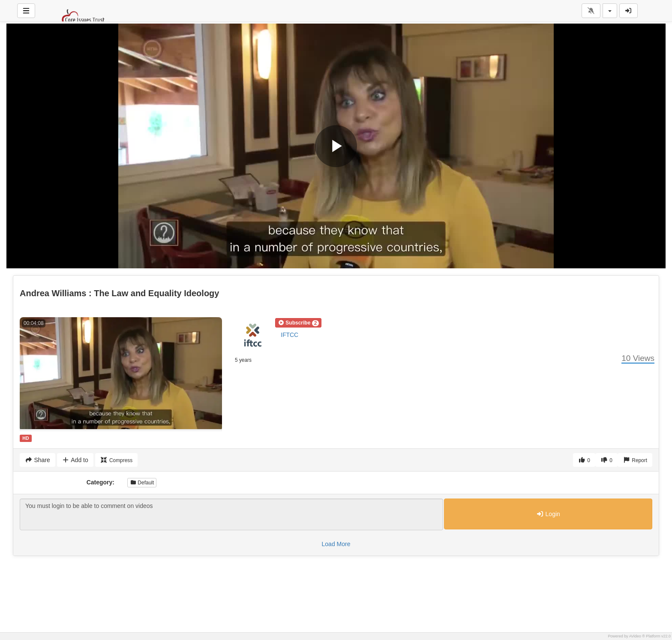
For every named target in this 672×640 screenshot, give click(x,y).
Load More (336, 544)
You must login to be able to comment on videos (231, 514)
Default (142, 483)
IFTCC (289, 335)
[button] (298, 323)
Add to (75, 460)
